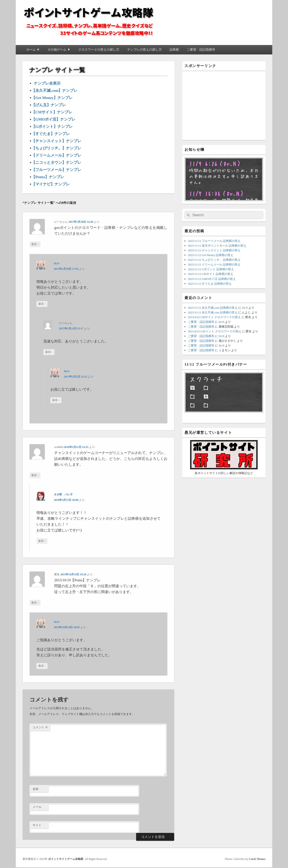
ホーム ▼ (33, 50)
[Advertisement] (224, 105)
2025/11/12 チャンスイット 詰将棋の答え (214, 250)
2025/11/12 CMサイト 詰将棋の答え (211, 274)
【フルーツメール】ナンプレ (56, 170)
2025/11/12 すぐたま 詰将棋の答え (210, 284)
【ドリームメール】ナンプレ (56, 155)
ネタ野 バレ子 (63, 495)
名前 (36, 789)
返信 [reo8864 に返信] (35, 475)
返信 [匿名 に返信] (35, 603)
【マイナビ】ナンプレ (51, 184)
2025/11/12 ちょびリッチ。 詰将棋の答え (214, 260)
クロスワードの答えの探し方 (99, 50)
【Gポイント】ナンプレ (52, 127)
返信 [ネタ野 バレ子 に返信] (42, 541)
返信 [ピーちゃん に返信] (35, 244)
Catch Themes (257, 859)
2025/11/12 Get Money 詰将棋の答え (211, 255)
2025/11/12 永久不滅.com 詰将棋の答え (213, 308)
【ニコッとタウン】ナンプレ (56, 163)
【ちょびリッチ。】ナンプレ (56, 148)
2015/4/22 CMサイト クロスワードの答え (214, 317)
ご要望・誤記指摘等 (201, 50)
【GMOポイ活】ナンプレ (54, 119)
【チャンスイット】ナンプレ (56, 141)
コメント (40, 727)
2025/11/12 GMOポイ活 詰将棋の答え (212, 279)
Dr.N (57, 263)
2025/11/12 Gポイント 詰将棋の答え (211, 269)
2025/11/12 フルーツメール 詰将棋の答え (214, 241)
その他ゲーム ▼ (59, 50)
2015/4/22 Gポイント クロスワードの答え (215, 331)
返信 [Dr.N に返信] (42, 304)
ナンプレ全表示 (47, 83)
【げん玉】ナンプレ (49, 105)
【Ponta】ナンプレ (48, 177)
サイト (37, 825)
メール (37, 807)
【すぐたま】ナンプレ (51, 134)
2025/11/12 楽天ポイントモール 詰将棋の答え (217, 246)
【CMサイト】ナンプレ (52, 112)
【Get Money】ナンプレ (52, 98)
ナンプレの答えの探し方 (144, 50)
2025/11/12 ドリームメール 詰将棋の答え (214, 264)
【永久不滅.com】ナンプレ (54, 91)
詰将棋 (174, 50)
